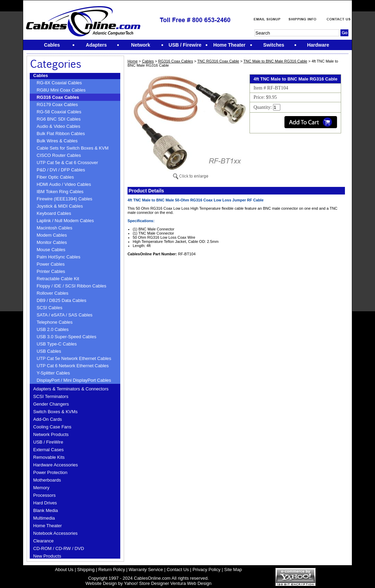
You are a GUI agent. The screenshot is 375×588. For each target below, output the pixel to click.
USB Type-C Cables (57, 344)
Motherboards (47, 480)
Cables (41, 75)
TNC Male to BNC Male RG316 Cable (275, 61)
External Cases (48, 450)
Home (133, 61)
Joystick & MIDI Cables (60, 206)
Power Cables (51, 264)
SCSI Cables (49, 308)
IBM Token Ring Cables (60, 192)
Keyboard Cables (54, 213)
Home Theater (48, 526)
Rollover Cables (53, 293)
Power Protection (50, 472)
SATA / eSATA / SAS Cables (65, 315)
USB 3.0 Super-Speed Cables (67, 337)
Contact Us (178, 570)
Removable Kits (49, 457)
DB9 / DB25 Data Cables (62, 300)
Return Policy (111, 570)
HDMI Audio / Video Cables (64, 184)
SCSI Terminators (51, 396)
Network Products (51, 434)
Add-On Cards (48, 419)
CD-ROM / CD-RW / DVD (59, 548)
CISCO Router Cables (59, 155)
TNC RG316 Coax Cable (218, 61)
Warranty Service (146, 570)
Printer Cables (51, 271)
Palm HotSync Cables (58, 257)
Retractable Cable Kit (58, 279)
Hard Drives (45, 503)
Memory (41, 488)
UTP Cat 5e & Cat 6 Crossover (67, 163)
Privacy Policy (207, 570)
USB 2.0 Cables (53, 329)
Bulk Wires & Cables (57, 141)
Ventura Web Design (191, 583)
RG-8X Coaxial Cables (59, 83)
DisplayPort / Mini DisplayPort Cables (74, 380)
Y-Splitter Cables (53, 373)
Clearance (43, 541)
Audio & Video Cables (58, 126)
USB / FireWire (48, 442)
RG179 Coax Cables (57, 105)
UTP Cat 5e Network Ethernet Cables (74, 358)
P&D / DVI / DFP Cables (61, 170)
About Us (64, 570)
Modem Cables (52, 235)
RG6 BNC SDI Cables (59, 119)
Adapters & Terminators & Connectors (71, 389)
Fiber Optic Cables (55, 177)
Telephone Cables (55, 322)
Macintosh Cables (54, 228)
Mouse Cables (51, 250)
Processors (44, 495)
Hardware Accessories (55, 465)
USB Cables (49, 351)
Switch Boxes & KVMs (55, 412)
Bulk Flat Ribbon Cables (61, 134)
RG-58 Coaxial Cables (59, 112)
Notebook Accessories (55, 533)
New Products (47, 556)
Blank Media (46, 510)
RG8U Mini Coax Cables (61, 90)
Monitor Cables (52, 242)
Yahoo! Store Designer (147, 583)
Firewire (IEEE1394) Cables (64, 199)
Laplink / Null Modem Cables (65, 221)
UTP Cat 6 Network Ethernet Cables (73, 366)
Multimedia (44, 518)
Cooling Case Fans (52, 427)
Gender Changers (51, 404)
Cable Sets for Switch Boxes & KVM (73, 148)
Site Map (233, 570)
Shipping (86, 570)
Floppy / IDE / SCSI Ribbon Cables (72, 286)
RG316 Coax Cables (58, 97)
